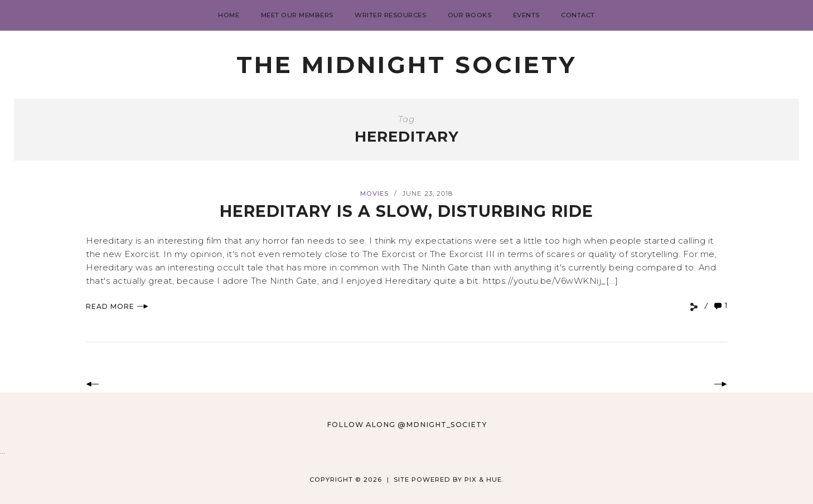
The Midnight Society (406, 65)
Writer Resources (390, 15)
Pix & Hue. (484, 479)
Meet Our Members (297, 15)
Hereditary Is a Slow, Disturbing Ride (407, 211)
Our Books (470, 15)
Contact (578, 15)
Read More (117, 306)
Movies (374, 193)
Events (526, 15)
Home (229, 15)
